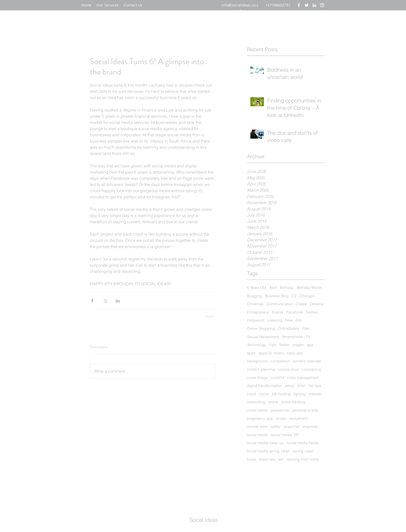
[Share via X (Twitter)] (105, 301)
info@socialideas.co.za (240, 8)
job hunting (281, 394)
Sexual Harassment (263, 337)
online (273, 402)
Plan (306, 328)
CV (294, 296)
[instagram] (322, 5)
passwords (280, 410)
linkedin (315, 394)
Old (299, 320)
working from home (303, 459)
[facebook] (299, 5)
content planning (261, 369)
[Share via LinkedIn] (118, 301)
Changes (307, 296)
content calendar (307, 361)
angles (298, 345)
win (281, 459)
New (289, 320)
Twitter (284, 345)
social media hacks (303, 443)
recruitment (298, 418)
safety (275, 426)
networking (256, 402)
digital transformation (264, 386)
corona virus (288, 369)
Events (278, 312)
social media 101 (285, 435)
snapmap (310, 426)
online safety (257, 410)
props (281, 418)
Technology (256, 345)
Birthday (287, 288)
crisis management (303, 378)
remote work (257, 426)
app (310, 345)
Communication (280, 304)
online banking (293, 402)
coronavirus (311, 369)
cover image (257, 378)
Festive (312, 312)
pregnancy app (260, 418)
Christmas (255, 304)
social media (258, 435)
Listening (275, 320)
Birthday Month (309, 288)
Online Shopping (261, 328)
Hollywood (256, 320)
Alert (273, 288)
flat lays (315, 386)
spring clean (303, 451)
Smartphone (292, 337)
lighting (300, 394)
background (257, 361)
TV (308, 337)
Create (301, 304)
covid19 (277, 378)
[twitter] (307, 5)
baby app (295, 353)
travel (252, 459)
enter (301, 386)
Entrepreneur (258, 312)
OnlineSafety (289, 328)
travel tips (267, 459)
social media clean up (265, 443)
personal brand (305, 410)
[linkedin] (314, 5)
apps (251, 353)
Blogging (255, 296)
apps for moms (271, 353)
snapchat (291, 426)
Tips (273, 345)
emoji (289, 386)
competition (280, 361)
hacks (264, 394)
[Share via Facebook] (92, 301)
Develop (317, 304)
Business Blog (277, 296)
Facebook (295, 312)
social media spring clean (268, 451)
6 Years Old (257, 288)
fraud (251, 394)
